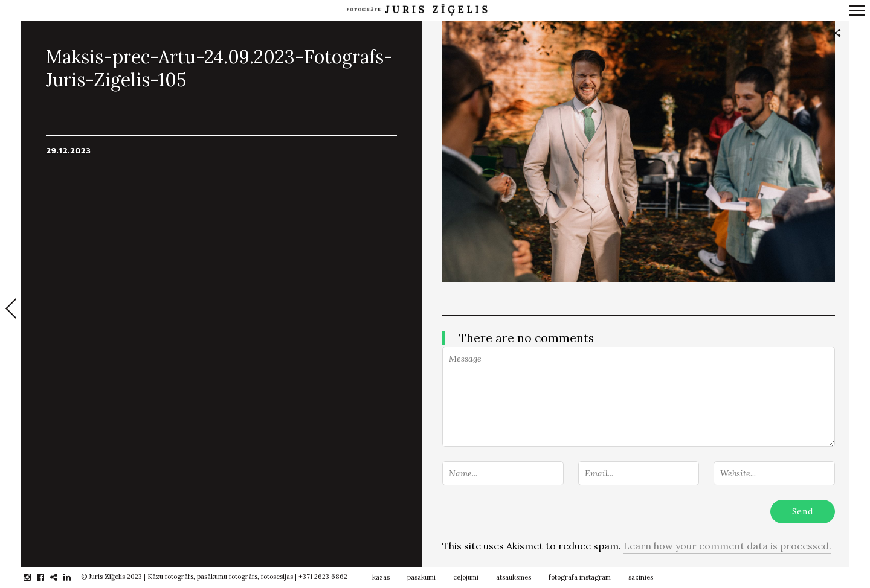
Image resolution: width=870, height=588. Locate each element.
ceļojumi (466, 577)
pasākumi (421, 577)
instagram (34, 577)
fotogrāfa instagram (580, 577)
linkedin (73, 577)
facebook (47, 577)
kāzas (381, 577)
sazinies (641, 577)
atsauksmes (514, 577)
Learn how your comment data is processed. (727, 546)
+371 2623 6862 (323, 577)
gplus (60, 577)
